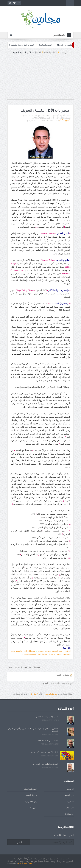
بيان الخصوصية (31, 802)
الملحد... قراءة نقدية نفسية (48, 740)
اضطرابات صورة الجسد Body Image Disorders (38, 654)
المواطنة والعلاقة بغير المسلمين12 (44, 764)
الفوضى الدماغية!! (39, 45)
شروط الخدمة (31, 795)
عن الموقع (69, 795)
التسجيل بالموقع (30, 789)
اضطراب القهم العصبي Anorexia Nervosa (54, 651)
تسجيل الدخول (51, 694)
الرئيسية (70, 789)
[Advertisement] (40, 78)
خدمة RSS (69, 814)
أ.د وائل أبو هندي (59, 115)
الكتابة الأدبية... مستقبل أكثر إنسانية (44, 752)
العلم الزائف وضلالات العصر (47, 717)
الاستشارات (69, 808)
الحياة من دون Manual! (59, 45)
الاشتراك (35, 694)
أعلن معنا (33, 808)
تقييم (10, 667)
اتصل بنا (70, 802)
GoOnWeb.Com (25, 864)
